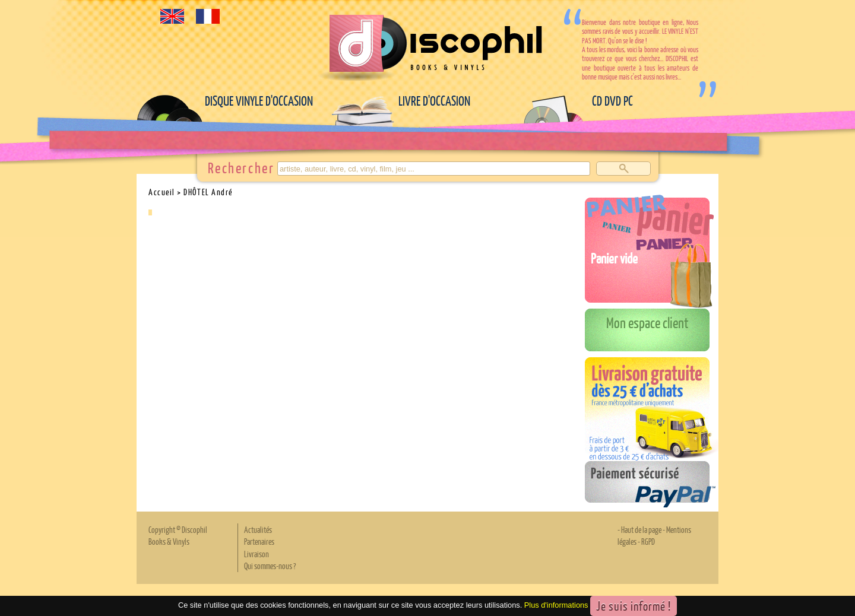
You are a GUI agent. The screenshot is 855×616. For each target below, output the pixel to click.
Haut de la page (641, 529)
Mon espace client (647, 322)
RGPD (648, 541)
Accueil (162, 192)
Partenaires (259, 541)
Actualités (258, 529)
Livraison (256, 554)
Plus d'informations (556, 605)
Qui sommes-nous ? (270, 566)
